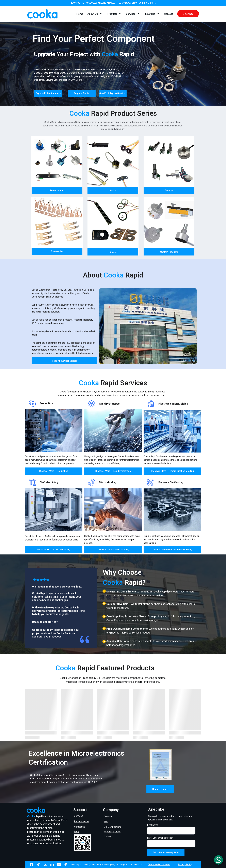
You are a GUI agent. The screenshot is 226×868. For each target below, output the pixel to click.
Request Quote (82, 93)
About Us (93, 14)
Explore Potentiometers (48, 93)
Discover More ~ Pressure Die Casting (172, 551)
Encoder (169, 192)
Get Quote (188, 14)
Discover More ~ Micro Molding (113, 551)
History (108, 837)
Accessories (57, 253)
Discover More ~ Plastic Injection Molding (172, 472)
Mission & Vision (112, 832)
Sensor (113, 192)
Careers (108, 817)
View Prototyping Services (113, 93)
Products (112, 14)
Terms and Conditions (159, 865)
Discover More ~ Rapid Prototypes (113, 472)
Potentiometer (57, 192)
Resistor (113, 253)
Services (131, 14)
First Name (153, 831)
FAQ (106, 822)
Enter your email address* (160, 844)
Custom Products (169, 253)
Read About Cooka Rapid (64, 362)
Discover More (160, 789)
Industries (150, 14)
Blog (77, 832)
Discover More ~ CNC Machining (54, 551)
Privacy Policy (185, 865)
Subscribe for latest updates (166, 859)
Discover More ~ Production (54, 472)
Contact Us (80, 827)
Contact (168, 14)
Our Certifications (113, 827)
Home (80, 14)
